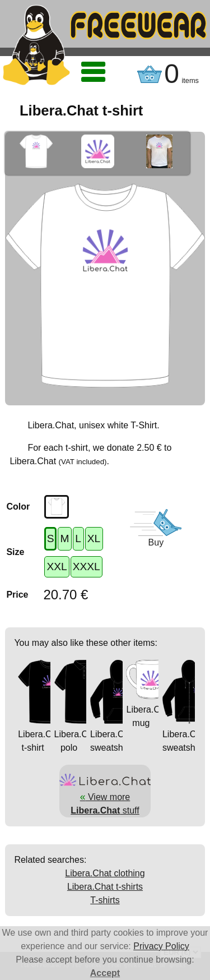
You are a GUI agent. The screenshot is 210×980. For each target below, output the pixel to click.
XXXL (87, 567)
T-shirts (105, 900)
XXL (57, 567)
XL (94, 538)
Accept (105, 973)
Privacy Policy (161, 946)
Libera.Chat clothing (105, 873)
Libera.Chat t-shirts (105, 887)
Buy (156, 542)
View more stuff (105, 797)
